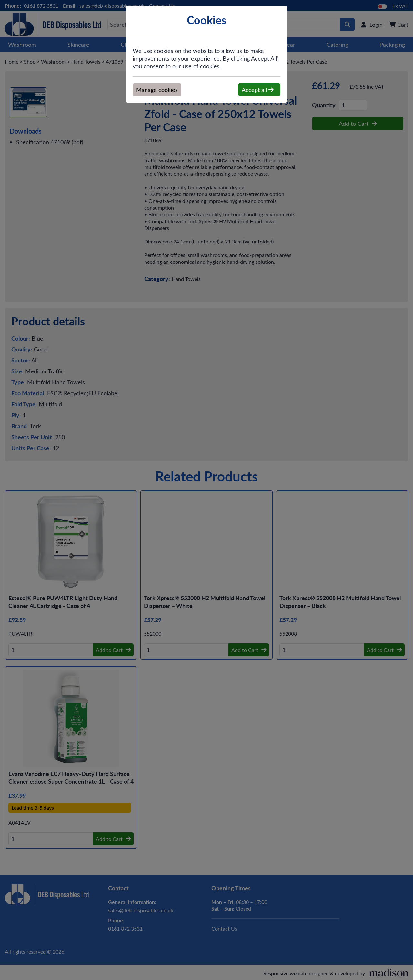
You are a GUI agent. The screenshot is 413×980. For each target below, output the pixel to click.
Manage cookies (157, 90)
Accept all (258, 90)
